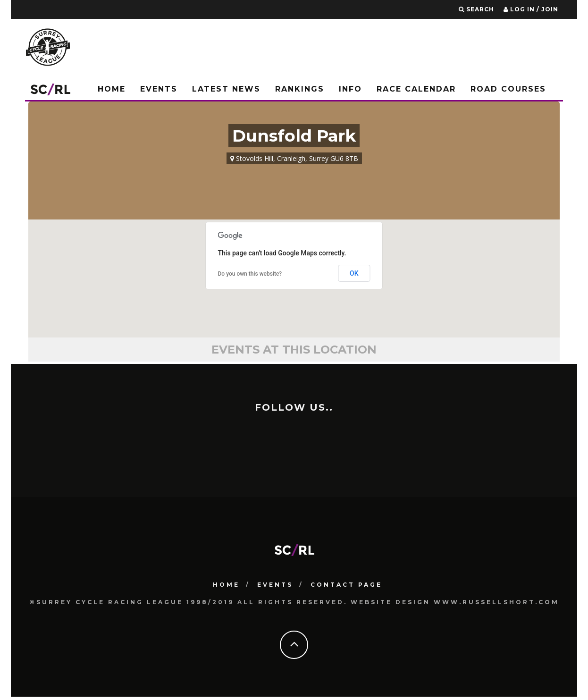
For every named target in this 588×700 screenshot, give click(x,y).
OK (354, 273)
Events (159, 89)
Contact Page (346, 584)
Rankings (300, 89)
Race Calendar (416, 89)
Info (350, 89)
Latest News (226, 89)
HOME (226, 584)
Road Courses (508, 89)
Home (112, 89)
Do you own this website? (250, 274)
